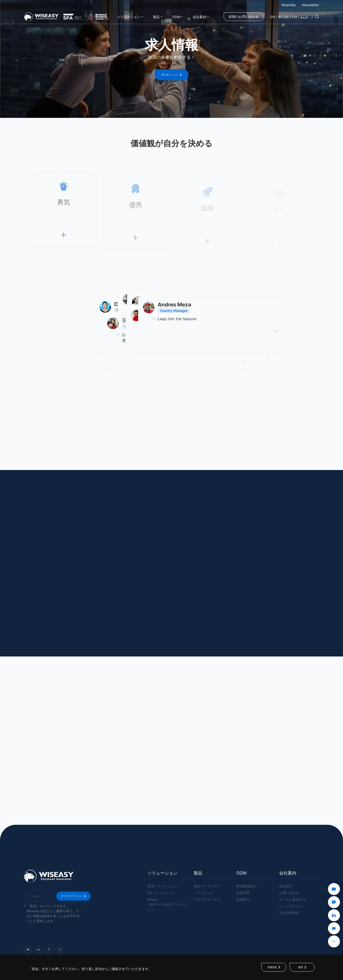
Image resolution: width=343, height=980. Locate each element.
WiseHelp (289, 5)
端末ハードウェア (207, 886)
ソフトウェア (204, 893)
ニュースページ (291, 906)
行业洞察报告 (289, 913)
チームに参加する (293, 899)
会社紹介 (286, 886)
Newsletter (310, 5)
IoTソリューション (161, 893)
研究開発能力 (246, 886)
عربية (304, 17)
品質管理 (243, 893)
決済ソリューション (162, 886)
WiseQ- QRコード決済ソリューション (168, 904)
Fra (295, 17)
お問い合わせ (289, 893)
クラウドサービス (207, 899)
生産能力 (243, 899)
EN (273, 17)
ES (287, 17)
